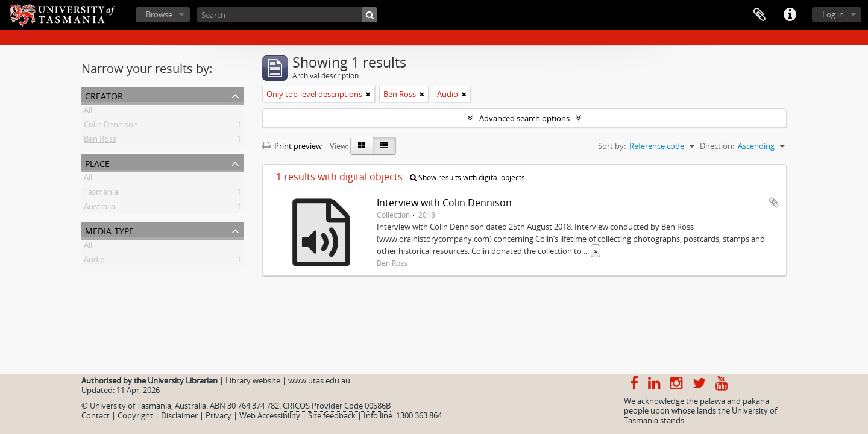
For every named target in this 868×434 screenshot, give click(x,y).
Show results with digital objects (467, 178)
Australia (99, 209)
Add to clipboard (774, 203)
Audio (94, 262)
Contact (96, 415)
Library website (253, 380)
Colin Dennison (111, 127)
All (88, 112)
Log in (833, 14)
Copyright (135, 415)
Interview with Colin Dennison (444, 203)
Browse (159, 14)
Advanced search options (524, 118)
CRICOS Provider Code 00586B (337, 406)
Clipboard (759, 15)
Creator (104, 95)
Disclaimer (179, 415)
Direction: (717, 146)
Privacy (219, 415)
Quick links (790, 15)
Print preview (292, 146)
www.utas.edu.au (319, 380)
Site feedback (332, 415)
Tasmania (101, 194)
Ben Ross (100, 141)
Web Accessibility (270, 415)
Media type (109, 230)
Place (97, 162)
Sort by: (612, 146)
